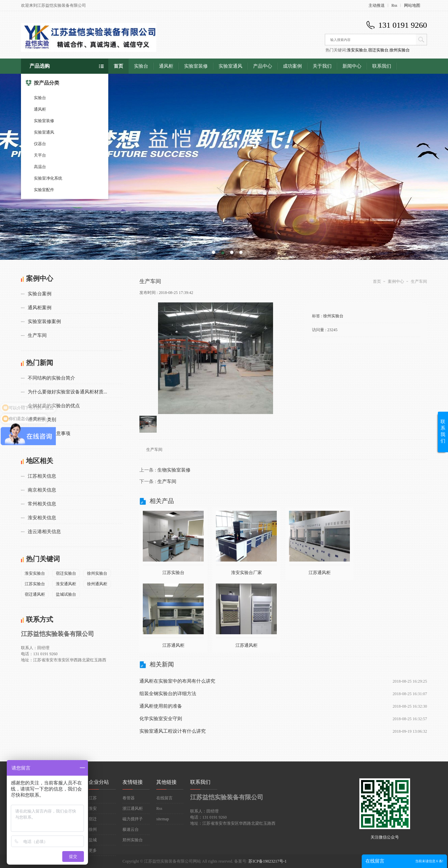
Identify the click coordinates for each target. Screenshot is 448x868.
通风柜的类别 (42, 420)
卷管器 (129, 798)
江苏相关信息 (42, 476)
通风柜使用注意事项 (49, 433)
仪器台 (40, 144)
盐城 (93, 840)
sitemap (163, 819)
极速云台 (131, 829)
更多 (93, 850)
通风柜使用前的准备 (161, 706)
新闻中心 (352, 66)
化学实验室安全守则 (161, 719)
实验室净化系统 (48, 178)
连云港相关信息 (44, 532)
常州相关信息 (42, 504)
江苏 (93, 798)
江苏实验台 (35, 584)
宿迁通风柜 (35, 594)
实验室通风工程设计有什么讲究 (173, 731)
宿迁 (93, 819)
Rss (394, 5)
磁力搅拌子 (133, 819)
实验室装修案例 (44, 322)
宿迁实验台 (378, 50)
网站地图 (412, 5)
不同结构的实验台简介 (51, 378)
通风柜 (40, 109)
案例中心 (396, 281)
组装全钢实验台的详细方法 (168, 694)
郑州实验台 (133, 840)
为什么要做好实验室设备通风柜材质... (68, 392)
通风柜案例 (40, 308)
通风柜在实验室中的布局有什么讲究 (177, 681)
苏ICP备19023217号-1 (267, 861)
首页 (118, 66)
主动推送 (377, 5)
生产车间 (37, 335)
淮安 (93, 808)
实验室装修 (44, 121)
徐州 (93, 829)
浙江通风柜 (133, 808)
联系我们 (382, 66)
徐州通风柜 (97, 584)
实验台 (40, 98)
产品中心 (263, 66)
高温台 (40, 167)
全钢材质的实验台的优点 (54, 406)
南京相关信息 (42, 490)
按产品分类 (42, 83)
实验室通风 (44, 132)
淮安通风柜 (66, 584)
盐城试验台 (66, 594)
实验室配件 (44, 190)
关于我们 (322, 66)
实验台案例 (40, 294)
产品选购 (40, 66)
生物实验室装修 (174, 470)
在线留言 (164, 798)
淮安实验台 (357, 50)
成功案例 (292, 66)
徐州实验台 (400, 50)
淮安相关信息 (42, 518)
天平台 (40, 155)
